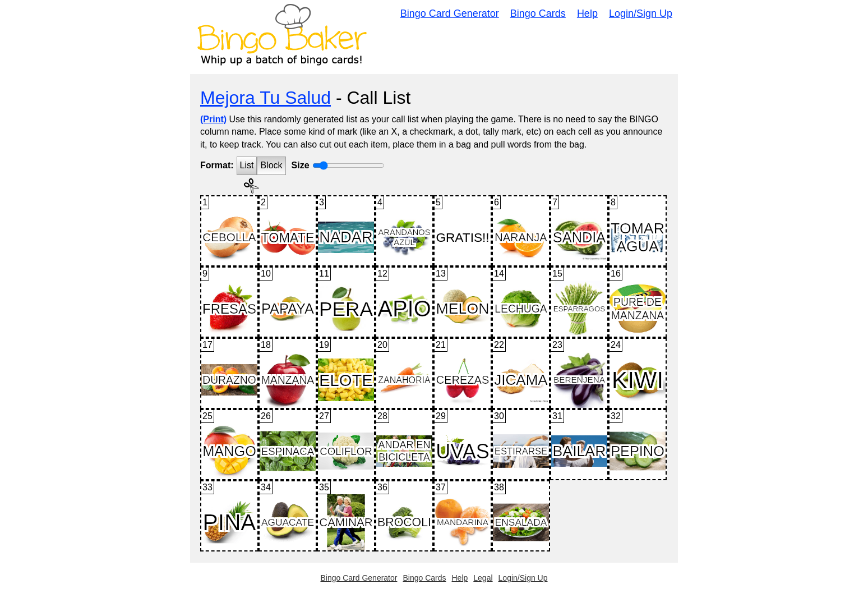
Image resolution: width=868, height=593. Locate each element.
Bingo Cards (538, 13)
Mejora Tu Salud (266, 98)
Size (301, 165)
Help (587, 13)
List (247, 165)
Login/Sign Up (641, 13)
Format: (217, 165)
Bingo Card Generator (450, 13)
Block (271, 165)
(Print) (213, 119)
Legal (483, 578)
